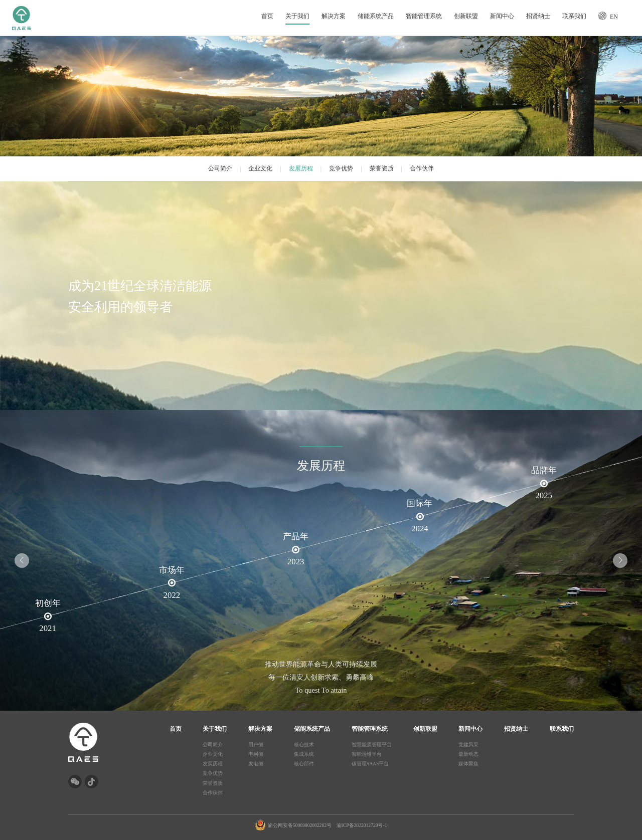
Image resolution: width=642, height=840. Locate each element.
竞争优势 (341, 168)
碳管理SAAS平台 (370, 764)
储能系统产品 (376, 16)
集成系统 (304, 754)
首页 (267, 16)
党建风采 (468, 745)
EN (614, 16)
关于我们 (297, 16)
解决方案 (334, 16)
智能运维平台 (367, 754)
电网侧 (256, 754)
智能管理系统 (424, 16)
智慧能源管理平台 (372, 745)
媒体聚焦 (468, 764)
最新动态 (468, 754)
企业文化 (260, 168)
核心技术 (304, 745)
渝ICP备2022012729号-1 (362, 825)
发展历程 (301, 168)
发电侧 (256, 764)
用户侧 (256, 745)
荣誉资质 (382, 168)
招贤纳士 (538, 16)
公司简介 (220, 168)
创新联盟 (466, 16)
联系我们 (574, 16)
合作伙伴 (422, 168)
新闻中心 (502, 16)
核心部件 (304, 764)
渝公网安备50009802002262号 (300, 825)
